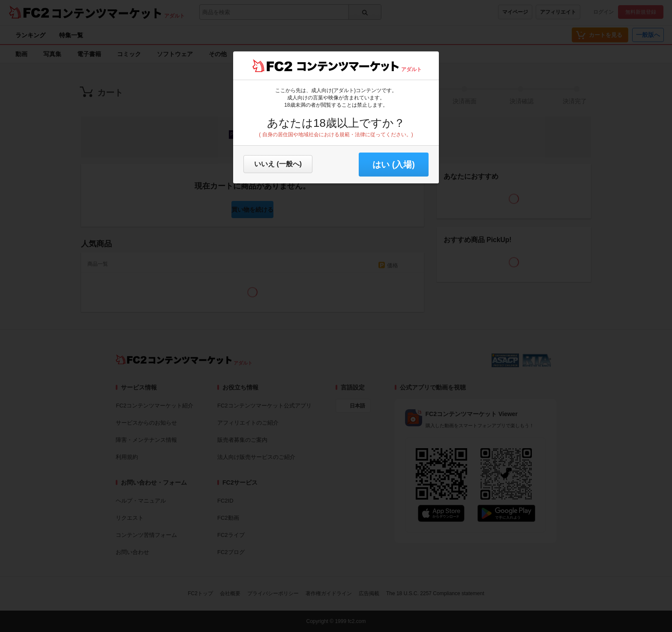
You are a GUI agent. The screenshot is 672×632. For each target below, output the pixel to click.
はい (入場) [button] (394, 165)
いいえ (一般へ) (278, 164)
